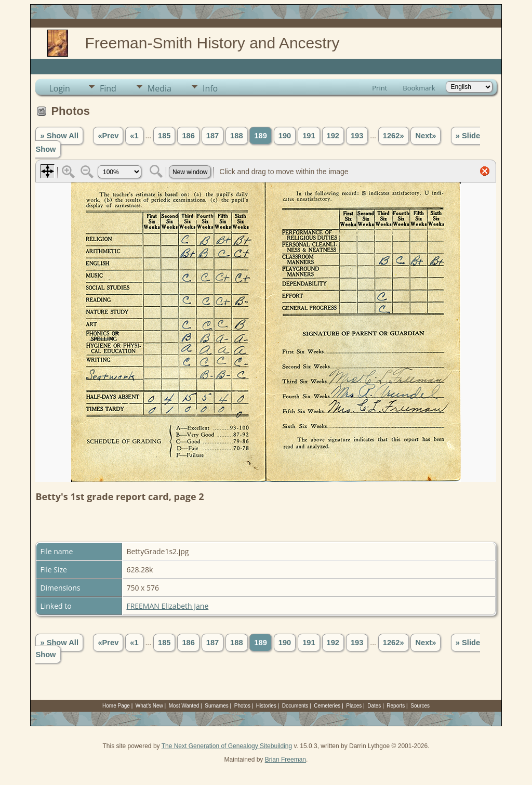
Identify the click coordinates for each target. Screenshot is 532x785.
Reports (396, 706)
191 (309, 136)
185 (164, 136)
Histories (266, 706)
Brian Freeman (285, 760)
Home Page (116, 706)
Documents (295, 706)
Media (159, 88)
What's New (149, 706)
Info (210, 88)
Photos (242, 706)
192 (333, 136)
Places (354, 706)
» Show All (59, 136)
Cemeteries (327, 706)
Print (380, 88)
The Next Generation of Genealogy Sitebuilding (227, 746)
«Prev (108, 136)
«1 (134, 136)
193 (357, 136)
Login (59, 88)
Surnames (217, 706)
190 (285, 136)
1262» (394, 136)
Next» (425, 136)
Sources (420, 706)
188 (236, 136)
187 (212, 136)
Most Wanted (184, 706)
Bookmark (419, 88)
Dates (374, 706)
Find (108, 88)
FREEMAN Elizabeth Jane (167, 606)
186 (188, 136)
